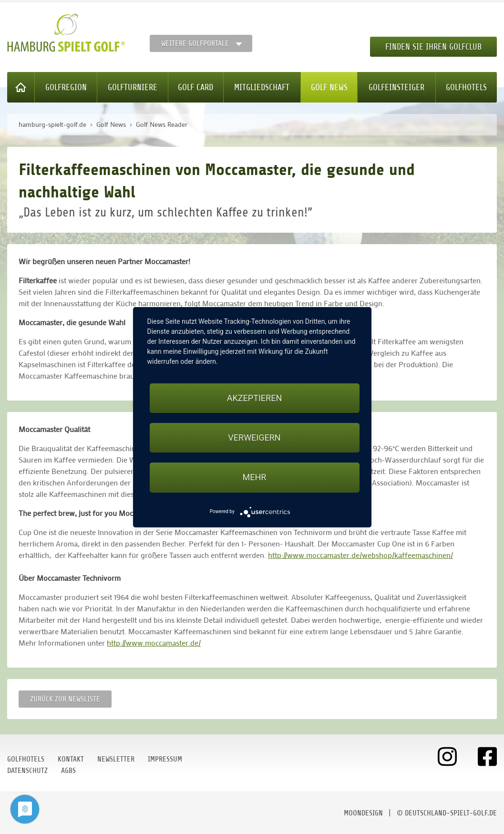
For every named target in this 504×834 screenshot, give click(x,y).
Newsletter (116, 759)
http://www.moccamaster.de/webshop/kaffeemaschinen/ (360, 555)
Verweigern (254, 438)
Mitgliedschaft (262, 87)
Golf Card (195, 87)
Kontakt (71, 759)
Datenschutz (27, 771)
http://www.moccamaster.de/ (154, 643)
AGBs (68, 771)
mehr (255, 477)
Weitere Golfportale (195, 43)
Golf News (329, 87)
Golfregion (66, 87)
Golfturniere (133, 87)
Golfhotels (466, 87)
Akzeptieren (254, 398)
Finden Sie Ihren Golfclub (433, 47)
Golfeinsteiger (396, 87)
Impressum (165, 759)
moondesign (363, 813)
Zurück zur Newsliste (65, 699)
